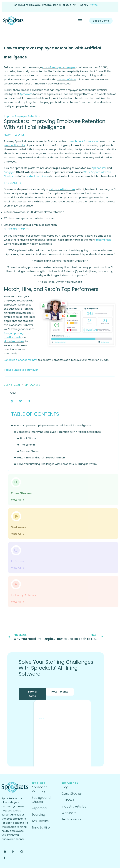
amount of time (66, 80)
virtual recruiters (37, 176)
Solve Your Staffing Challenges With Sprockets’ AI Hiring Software (57, 464)
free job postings (14, 333)
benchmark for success (83, 141)
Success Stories (30, 451)
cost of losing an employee (59, 67)
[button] (12, 401)
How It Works (28, 438)
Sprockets (26, 94)
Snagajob (10, 172)
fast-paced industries (62, 189)
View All (18, 500)
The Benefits (28, 445)
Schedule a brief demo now (21, 360)
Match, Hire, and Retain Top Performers (41, 458)
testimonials (104, 240)
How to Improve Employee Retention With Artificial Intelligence (52, 425)
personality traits (14, 145)
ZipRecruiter (99, 168)
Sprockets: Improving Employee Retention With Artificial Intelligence (59, 432)
